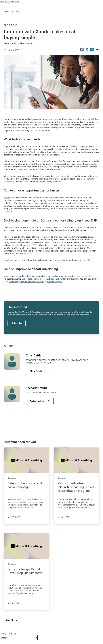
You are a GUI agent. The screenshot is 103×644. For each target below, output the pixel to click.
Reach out (9, 260)
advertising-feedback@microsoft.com (27, 281)
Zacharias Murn (26, 43)
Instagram (74, 279)
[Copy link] (97, 49)
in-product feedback (49, 279)
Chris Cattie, (10, 43)
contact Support (55, 281)
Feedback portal (32, 279)
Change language (8, 633)
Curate (7, 198)
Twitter (63, 279)
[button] (82, 49)
